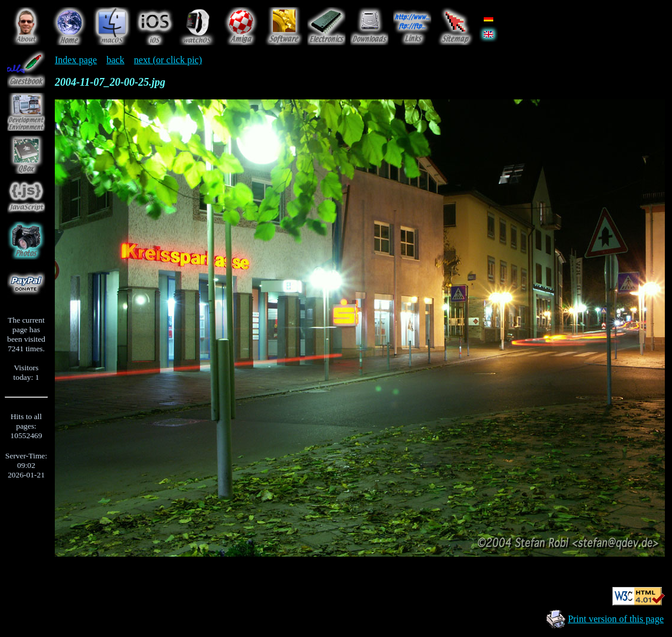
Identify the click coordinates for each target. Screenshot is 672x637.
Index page (76, 60)
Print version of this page (616, 619)
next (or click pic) (168, 60)
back (116, 60)
